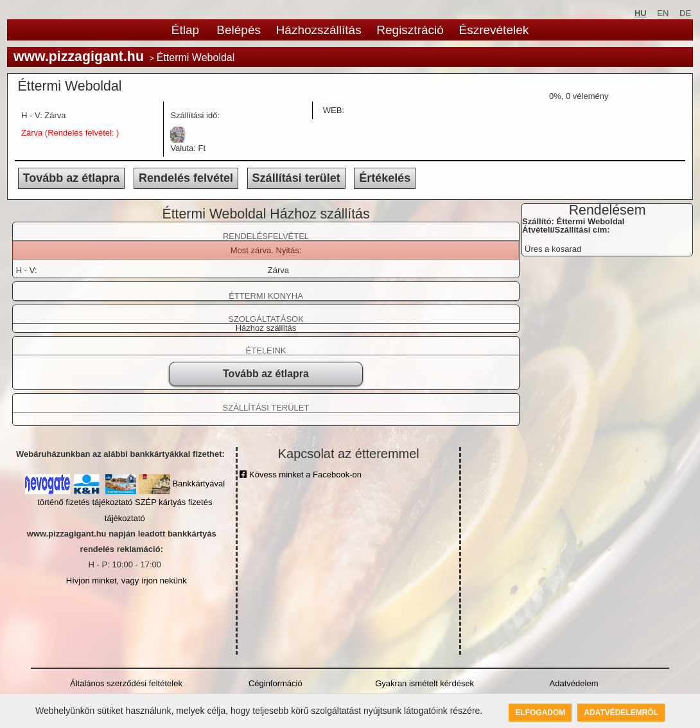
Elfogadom (540, 713)
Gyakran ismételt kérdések (424, 683)
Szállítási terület (296, 178)
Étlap (185, 30)
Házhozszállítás (319, 30)
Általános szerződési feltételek (126, 683)
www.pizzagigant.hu (79, 57)
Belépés (239, 30)
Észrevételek (494, 30)
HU (641, 13)
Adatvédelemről (621, 713)
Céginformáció (276, 683)
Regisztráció (410, 30)
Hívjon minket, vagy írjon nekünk (127, 581)
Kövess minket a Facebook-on (300, 475)
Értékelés (385, 178)
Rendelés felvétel (186, 178)
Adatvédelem (574, 683)
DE (685, 13)
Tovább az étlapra (72, 178)
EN (663, 13)
